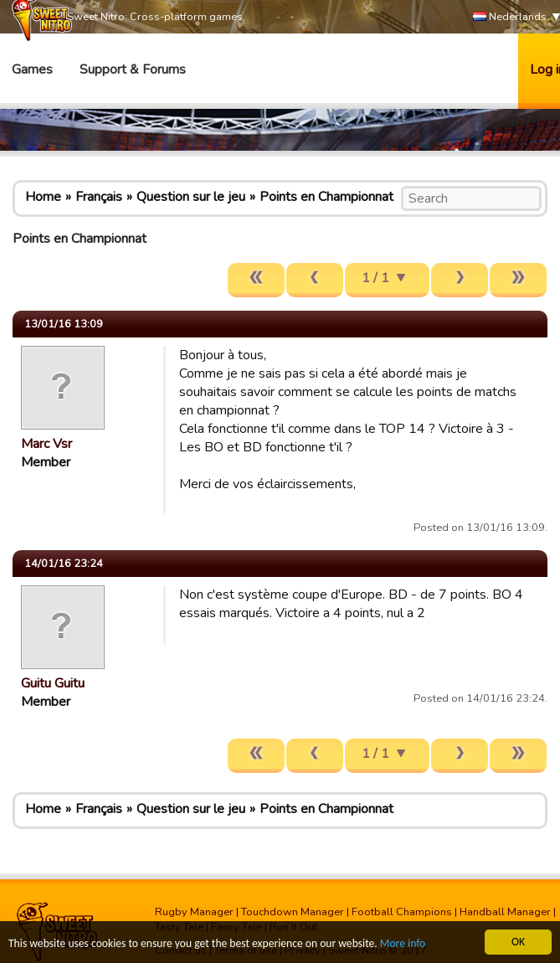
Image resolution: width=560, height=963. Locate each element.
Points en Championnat (326, 197)
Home (43, 197)
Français (99, 197)
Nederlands (510, 17)
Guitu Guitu (53, 683)
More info (403, 944)
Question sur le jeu (191, 197)
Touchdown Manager (293, 912)
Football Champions (402, 912)
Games (32, 70)
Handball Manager (505, 912)
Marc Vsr (46, 444)
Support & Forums (133, 70)
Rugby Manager (194, 912)
